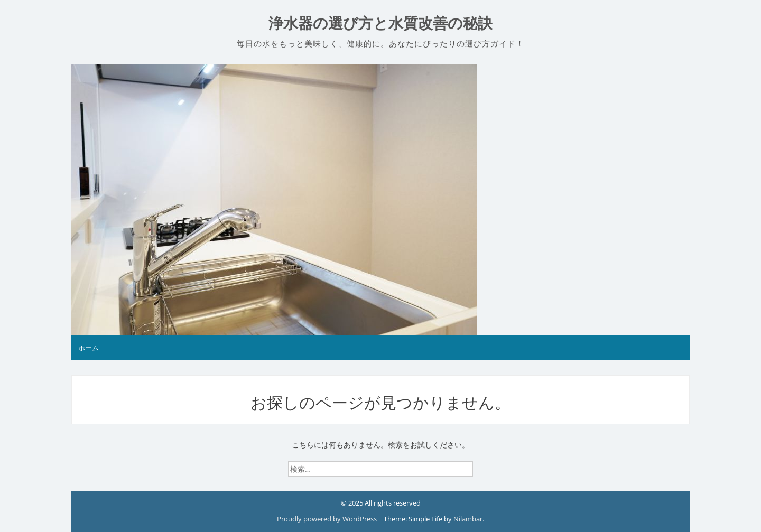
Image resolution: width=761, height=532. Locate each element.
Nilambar (468, 519)
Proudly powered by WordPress (328, 519)
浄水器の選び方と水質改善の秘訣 (380, 24)
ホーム (89, 348)
